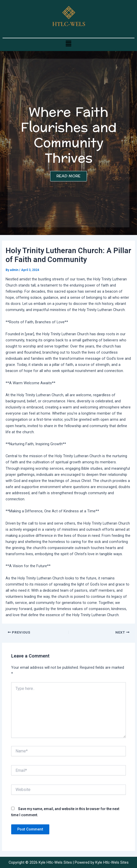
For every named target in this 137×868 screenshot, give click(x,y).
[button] (68, 43)
